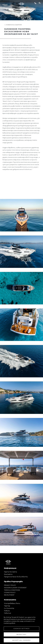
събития (7, 613)
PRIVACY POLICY (10, 585)
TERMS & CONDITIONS (12, 590)
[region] (21, 629)
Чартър (7, 606)
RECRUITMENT (9, 595)
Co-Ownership (9, 608)
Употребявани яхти (12, 603)
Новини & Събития (13, 25)
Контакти (8, 574)
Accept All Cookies (21, 640)
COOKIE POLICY (10, 592)
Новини (7, 611)
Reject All (21, 634)
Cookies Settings (21, 629)
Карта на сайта (10, 572)
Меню (5, 5)
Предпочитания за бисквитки (16, 577)
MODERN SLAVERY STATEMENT (15, 588)
